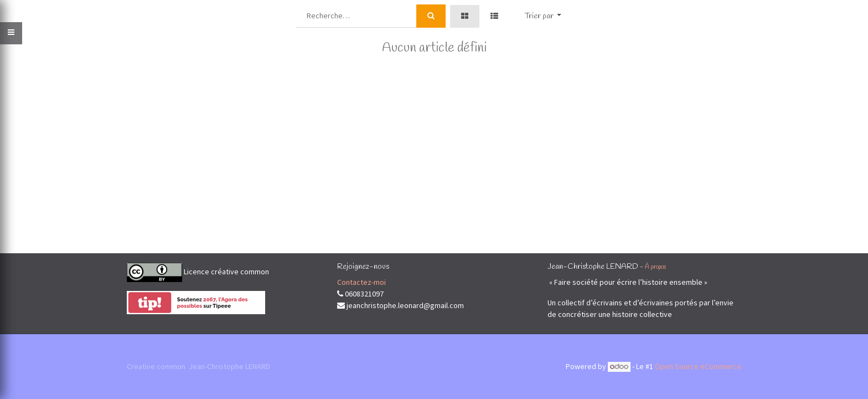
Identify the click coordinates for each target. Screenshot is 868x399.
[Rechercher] (431, 16)
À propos (655, 267)
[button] (543, 16)
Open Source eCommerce (698, 366)
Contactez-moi (361, 282)
